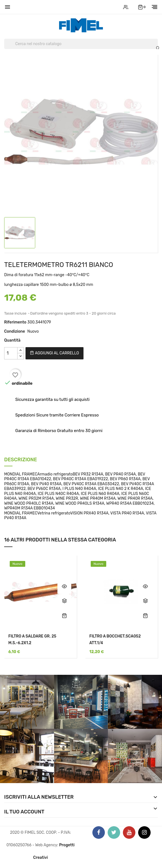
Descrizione (21, 460)
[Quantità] (11, 353)
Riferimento (15, 322)
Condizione (15, 331)
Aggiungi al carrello (54, 353)
